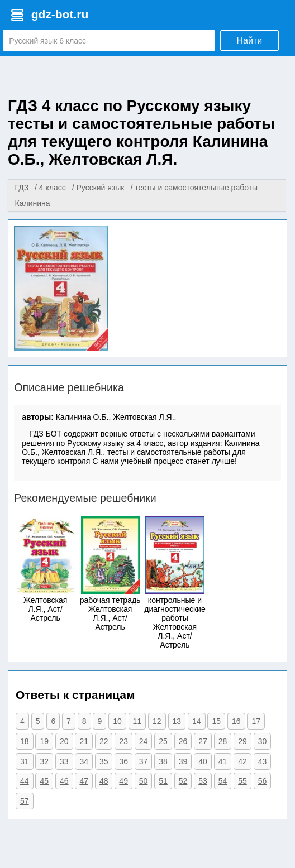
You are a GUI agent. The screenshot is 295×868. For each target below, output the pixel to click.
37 (144, 761)
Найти (250, 40)
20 (64, 741)
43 (263, 761)
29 (242, 741)
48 (104, 781)
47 (84, 781)
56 (263, 781)
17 (256, 721)
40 (203, 761)
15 (216, 721)
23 (123, 741)
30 (263, 741)
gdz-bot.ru (60, 14)
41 (223, 761)
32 (44, 761)
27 (203, 741)
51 (163, 781)
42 (242, 761)
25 (163, 741)
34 (84, 761)
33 (64, 761)
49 (123, 781)
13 (177, 721)
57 (25, 801)
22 (104, 741)
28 (223, 741)
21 (84, 741)
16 (236, 721)
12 (157, 721)
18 (25, 741)
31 (25, 761)
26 (183, 741)
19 (44, 741)
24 (144, 741)
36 (123, 761)
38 (163, 761)
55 (242, 781)
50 (144, 781)
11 (137, 721)
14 (197, 721)
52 (183, 781)
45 (44, 781)
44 (25, 781)
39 (183, 761)
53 (203, 781)
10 (117, 721)
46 (64, 781)
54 (223, 781)
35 (104, 761)
